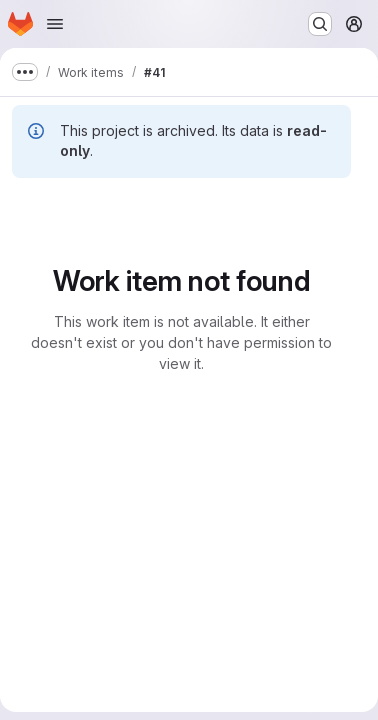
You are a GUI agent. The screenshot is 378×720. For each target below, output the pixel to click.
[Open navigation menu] (55, 24)
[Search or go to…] (320, 24)
